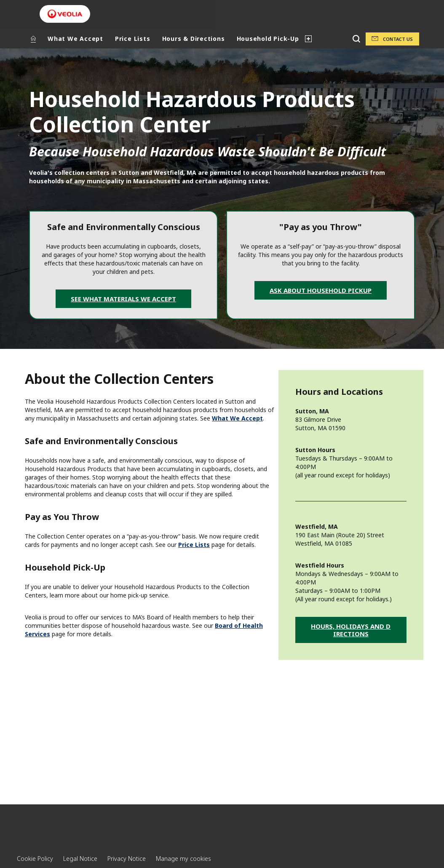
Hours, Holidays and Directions (351, 630)
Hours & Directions (194, 39)
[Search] (356, 39)
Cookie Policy (35, 859)
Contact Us (398, 39)
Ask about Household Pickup (321, 290)
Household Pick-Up (268, 39)
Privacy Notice (127, 859)
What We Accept (75, 39)
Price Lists (133, 39)
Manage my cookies (183, 859)
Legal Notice (80, 859)
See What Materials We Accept (123, 299)
